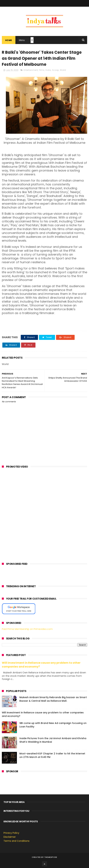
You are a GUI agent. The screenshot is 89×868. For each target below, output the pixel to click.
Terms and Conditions (16, 841)
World (63, 70)
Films (42, 70)
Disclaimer (10, 837)
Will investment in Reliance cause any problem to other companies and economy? (41, 665)
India (48, 70)
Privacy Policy (11, 833)
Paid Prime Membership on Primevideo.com (27, 629)
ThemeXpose (51, 857)
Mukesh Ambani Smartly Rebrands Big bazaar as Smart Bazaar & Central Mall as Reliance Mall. (53, 699)
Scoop (55, 70)
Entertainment (31, 70)
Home (9, 40)
